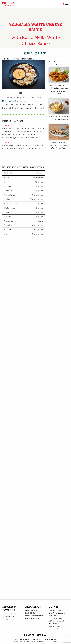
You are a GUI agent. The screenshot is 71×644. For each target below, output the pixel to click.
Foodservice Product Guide (35, 616)
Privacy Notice (36, 639)
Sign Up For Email (55, 611)
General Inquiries (31, 611)
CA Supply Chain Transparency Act (24, 641)
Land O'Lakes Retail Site (49, 639)
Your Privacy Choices (42, 641)
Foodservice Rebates (9, 614)
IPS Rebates (6, 619)
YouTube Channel (55, 626)
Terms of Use (54, 641)
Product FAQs (30, 613)
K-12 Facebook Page (56, 618)
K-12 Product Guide (32, 618)
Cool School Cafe (8, 617)
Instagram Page (55, 629)
